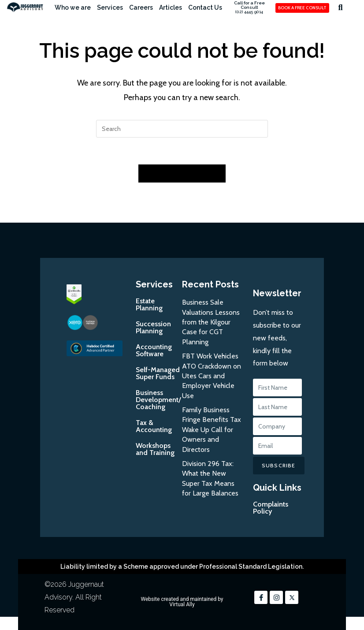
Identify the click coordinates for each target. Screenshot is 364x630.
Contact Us (205, 7)
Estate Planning (149, 304)
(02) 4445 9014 (249, 12)
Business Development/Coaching (158, 400)
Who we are (73, 7)
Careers (141, 7)
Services (110, 7)
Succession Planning (153, 327)
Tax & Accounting (154, 426)
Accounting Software (154, 350)
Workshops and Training (155, 449)
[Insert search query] (182, 129)
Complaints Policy (271, 508)
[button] (340, 7)
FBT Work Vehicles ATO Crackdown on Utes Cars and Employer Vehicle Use (212, 376)
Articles (171, 7)
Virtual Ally (182, 604)
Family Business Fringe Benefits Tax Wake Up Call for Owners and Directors (212, 430)
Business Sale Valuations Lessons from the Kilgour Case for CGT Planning (211, 322)
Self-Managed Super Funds (158, 373)
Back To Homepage (182, 173)
